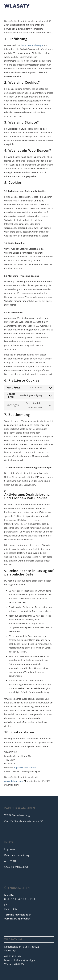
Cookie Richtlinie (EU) (16, 867)
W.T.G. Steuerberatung (17, 815)
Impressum (11, 849)
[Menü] (52, 6)
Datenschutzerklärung (17, 855)
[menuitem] (52, 6)
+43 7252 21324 (13, 956)
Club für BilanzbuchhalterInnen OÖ (24, 821)
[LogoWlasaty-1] (24, 6)
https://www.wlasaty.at (32, 45)
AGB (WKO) (10, 861)
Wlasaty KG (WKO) (14, 964)
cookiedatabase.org (14, 781)
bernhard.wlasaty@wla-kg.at (20, 960)
